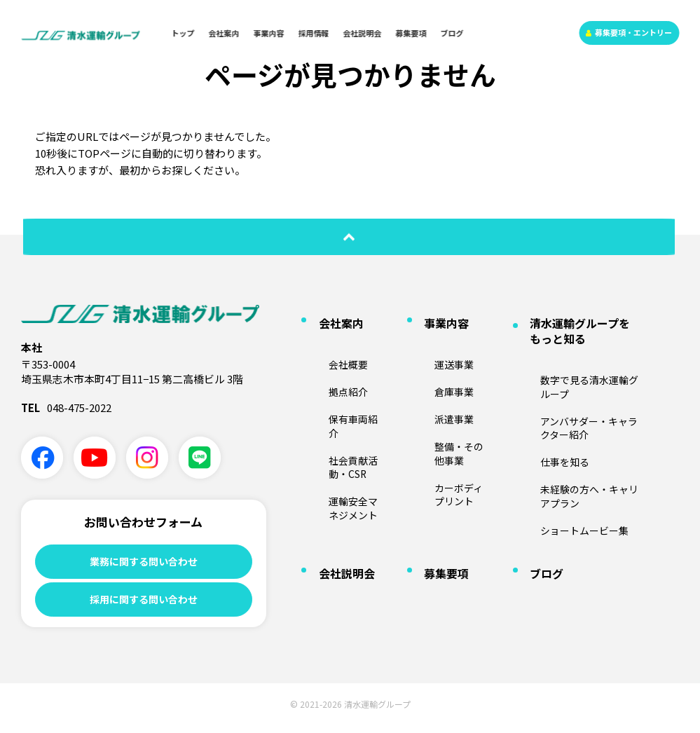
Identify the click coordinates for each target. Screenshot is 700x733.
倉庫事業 (434, 361)
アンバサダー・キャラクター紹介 (586, 374)
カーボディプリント (455, 421)
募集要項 (411, 33)
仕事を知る (544, 393)
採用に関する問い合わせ (143, 604)
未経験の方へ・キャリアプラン (582, 413)
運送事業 (434, 341)
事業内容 (269, 33)
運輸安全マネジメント (350, 426)
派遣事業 (434, 381)
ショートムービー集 (561, 434)
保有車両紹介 (337, 381)
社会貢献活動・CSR (349, 401)
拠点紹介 (329, 361)
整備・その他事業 (451, 401)
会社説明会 (363, 33)
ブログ (452, 33)
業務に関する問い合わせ (143, 562)
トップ (183, 33)
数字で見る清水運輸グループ (578, 353)
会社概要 (329, 341)
